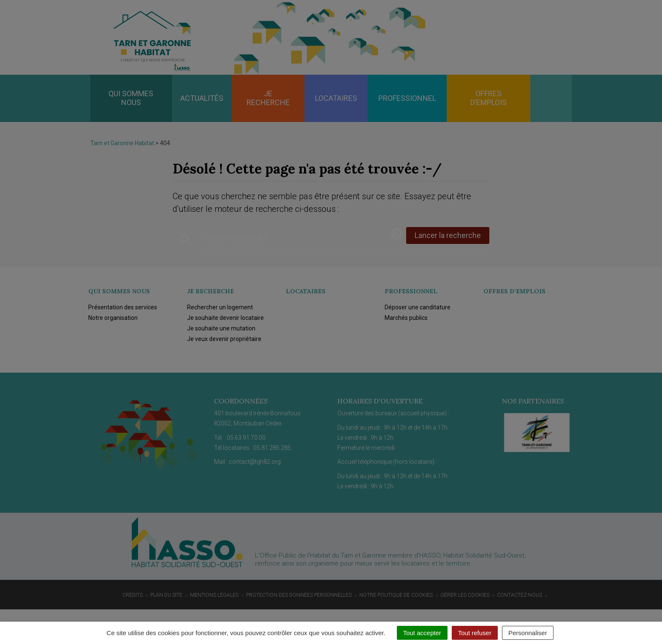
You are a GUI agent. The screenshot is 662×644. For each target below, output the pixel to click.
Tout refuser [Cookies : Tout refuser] (475, 633)
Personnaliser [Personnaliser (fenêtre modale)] (528, 633)
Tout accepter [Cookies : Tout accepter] (422, 633)
